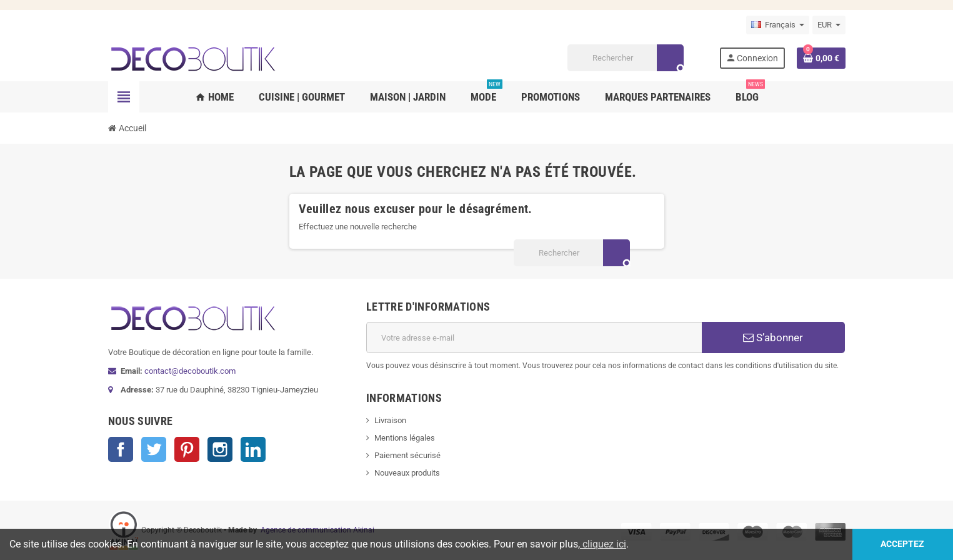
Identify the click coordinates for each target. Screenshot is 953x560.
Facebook (121, 449)
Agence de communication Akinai (317, 530)
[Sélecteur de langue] (778, 25)
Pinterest (187, 449)
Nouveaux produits (407, 473)
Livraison (390, 420)
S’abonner (773, 337)
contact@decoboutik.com (190, 371)
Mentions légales (405, 438)
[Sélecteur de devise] (829, 25)
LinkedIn (253, 449)
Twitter (154, 449)
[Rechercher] (625, 58)
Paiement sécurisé (407, 455)
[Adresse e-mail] (534, 337)
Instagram (220, 449)
